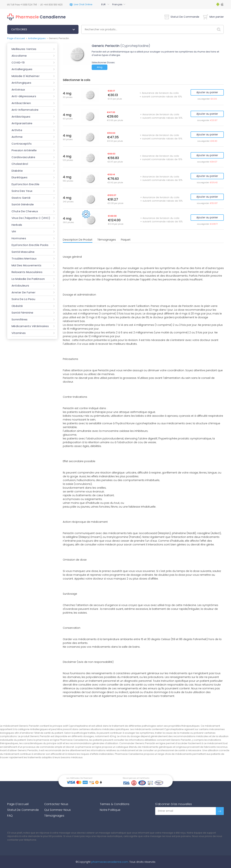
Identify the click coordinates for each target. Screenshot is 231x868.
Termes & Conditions (115, 804)
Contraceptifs (22, 144)
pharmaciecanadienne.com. (110, 862)
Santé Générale (23, 204)
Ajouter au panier (207, 92)
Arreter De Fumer (23, 292)
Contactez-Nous (56, 804)
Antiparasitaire (22, 123)
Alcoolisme (19, 56)
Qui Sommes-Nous (57, 810)
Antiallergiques (37, 38)
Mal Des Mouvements (27, 265)
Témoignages (107, 240)
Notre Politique (110, 810)
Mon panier (213, 17)
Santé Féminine (22, 313)
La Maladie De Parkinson (28, 279)
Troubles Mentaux (24, 258)
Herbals (17, 225)
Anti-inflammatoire (25, 110)
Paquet (126, 240)
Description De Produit (78, 240)
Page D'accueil (18, 804)
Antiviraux (18, 90)
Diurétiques (19, 177)
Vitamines (19, 333)
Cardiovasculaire (23, 157)
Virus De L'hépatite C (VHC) (31, 218)
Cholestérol (20, 164)
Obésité (17, 306)
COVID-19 (18, 62)
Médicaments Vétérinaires (30, 326)
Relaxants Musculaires (27, 272)
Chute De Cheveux (25, 211)
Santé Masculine (23, 252)
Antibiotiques (21, 117)
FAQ (10, 816)
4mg (100, 67)
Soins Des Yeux (22, 191)
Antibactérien (21, 103)
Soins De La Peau (23, 299)
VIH (14, 231)
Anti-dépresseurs (24, 96)
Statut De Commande (182, 17)
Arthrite (17, 130)
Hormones (19, 238)
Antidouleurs (20, 286)
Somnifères (20, 319)
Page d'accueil (16, 38)
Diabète (17, 171)
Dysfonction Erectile (26, 184)
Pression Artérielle (24, 150)
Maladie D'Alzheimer (26, 76)
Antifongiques (21, 83)
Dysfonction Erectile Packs (30, 245)
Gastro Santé (21, 198)
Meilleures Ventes (24, 49)
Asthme (17, 137)
